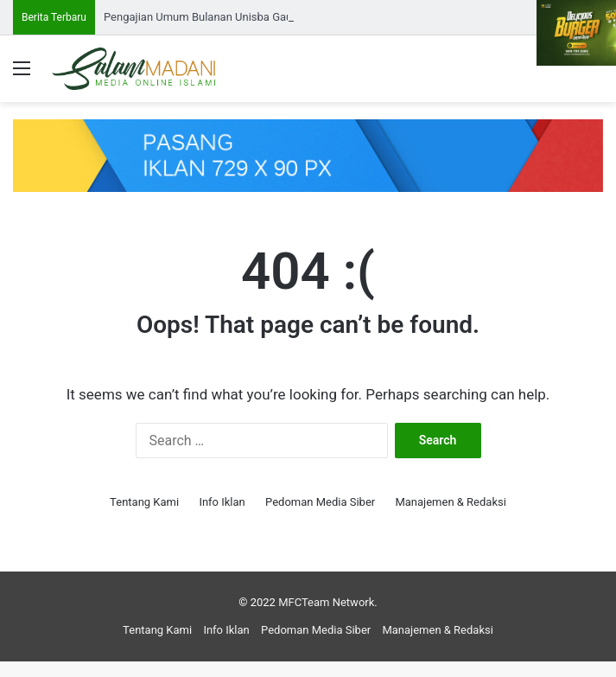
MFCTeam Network (326, 602)
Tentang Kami (144, 502)
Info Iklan (222, 502)
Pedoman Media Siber (320, 502)
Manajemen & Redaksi (450, 502)
